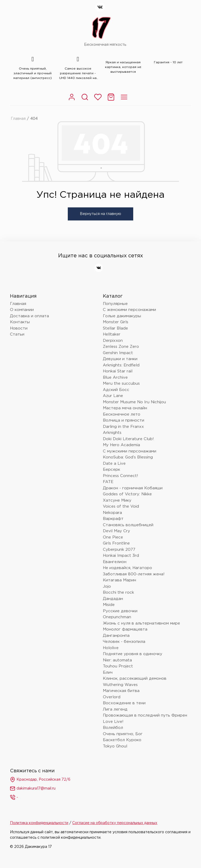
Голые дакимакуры (122, 316)
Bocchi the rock (118, 592)
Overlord (112, 697)
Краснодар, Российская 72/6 (40, 780)
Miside (109, 605)
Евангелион (115, 562)
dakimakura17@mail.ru (33, 788)
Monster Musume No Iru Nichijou (134, 402)
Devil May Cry (116, 531)
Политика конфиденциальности (39, 823)
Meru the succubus (121, 384)
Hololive (111, 648)
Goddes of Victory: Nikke (127, 494)
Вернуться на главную (100, 214)
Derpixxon (113, 341)
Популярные (115, 304)
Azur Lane (113, 396)
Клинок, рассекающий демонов (135, 679)
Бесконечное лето (122, 414)
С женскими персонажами (129, 310)
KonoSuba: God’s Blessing (128, 457)
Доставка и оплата (29, 316)
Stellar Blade (115, 328)
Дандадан (113, 599)
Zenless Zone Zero (121, 347)
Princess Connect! (121, 476)
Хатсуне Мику (117, 500)
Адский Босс (116, 390)
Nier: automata (117, 660)
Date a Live (114, 464)
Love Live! (113, 722)
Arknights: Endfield (121, 365)
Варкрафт (113, 519)
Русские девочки (120, 611)
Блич (108, 673)
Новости (19, 328)
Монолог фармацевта (125, 629)
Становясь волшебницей (128, 525)
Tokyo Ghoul (115, 746)
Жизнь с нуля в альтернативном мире (141, 623)
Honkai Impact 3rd (121, 556)
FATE (108, 482)
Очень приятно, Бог (123, 734)
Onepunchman (117, 617)
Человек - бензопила (124, 642)
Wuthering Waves (120, 685)
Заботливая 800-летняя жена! (134, 574)
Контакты (20, 322)
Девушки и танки (120, 359)
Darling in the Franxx (123, 427)
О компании (22, 310)
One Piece (113, 537)
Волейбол (113, 728)
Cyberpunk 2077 (119, 550)
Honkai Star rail (118, 371)
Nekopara (112, 513)
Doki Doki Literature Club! (128, 439)
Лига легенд (115, 709)
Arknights (112, 433)
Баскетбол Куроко (122, 740)
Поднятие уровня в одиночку (133, 654)
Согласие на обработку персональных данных (115, 823)
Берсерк (111, 470)
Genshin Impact (118, 353)
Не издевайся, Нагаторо (127, 568)
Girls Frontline (116, 543)
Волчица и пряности (124, 420)
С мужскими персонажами (130, 451)
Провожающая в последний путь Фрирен (145, 715)
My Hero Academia (121, 445)
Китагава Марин (119, 580)
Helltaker (112, 334)
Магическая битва (121, 691)
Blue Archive (115, 378)
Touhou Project (118, 666)
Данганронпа (116, 636)
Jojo (107, 586)
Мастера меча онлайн (125, 408)
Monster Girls (116, 322)
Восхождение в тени (124, 703)
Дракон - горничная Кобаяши (133, 488)
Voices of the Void (121, 506)
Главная (18, 119)
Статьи (17, 334)
